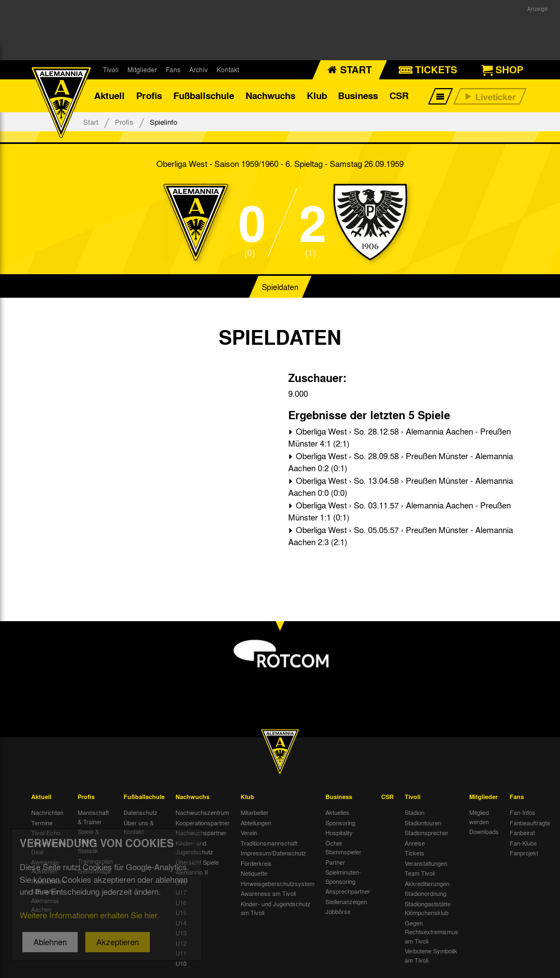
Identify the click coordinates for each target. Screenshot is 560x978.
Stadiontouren (423, 823)
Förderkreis (256, 863)
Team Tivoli (420, 873)
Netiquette (254, 873)
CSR (399, 96)
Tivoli (111, 70)
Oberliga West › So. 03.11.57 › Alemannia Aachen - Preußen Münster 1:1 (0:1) (399, 511)
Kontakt (228, 70)
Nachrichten (47, 812)
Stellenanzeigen (346, 901)
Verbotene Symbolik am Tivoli (431, 955)
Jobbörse (338, 911)
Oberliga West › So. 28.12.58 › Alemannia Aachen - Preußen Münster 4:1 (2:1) (399, 438)
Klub (317, 96)
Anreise (415, 843)
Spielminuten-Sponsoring (343, 876)
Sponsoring (340, 823)
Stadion (415, 812)
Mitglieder (142, 70)
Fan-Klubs (523, 843)
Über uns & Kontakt (139, 827)
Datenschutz (141, 812)
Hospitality (339, 832)
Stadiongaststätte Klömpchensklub (428, 908)
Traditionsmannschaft (269, 843)
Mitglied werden (479, 817)
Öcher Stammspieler (343, 847)
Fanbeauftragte (530, 823)
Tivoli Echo (46, 832)
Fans (173, 70)
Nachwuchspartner (201, 832)
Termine (42, 823)
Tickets (415, 853)
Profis (149, 96)
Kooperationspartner (203, 823)
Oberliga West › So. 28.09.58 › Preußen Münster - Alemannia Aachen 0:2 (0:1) (401, 462)
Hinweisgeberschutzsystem (278, 883)
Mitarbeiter (255, 812)
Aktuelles (337, 812)
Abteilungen (256, 823)
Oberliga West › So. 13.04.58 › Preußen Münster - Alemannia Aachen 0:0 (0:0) (401, 487)
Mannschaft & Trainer (93, 817)
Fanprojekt (524, 853)
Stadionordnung (425, 893)
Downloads (484, 831)
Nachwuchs (270, 96)
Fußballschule (204, 96)
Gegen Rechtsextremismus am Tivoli (431, 932)
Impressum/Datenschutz (273, 853)
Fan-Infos (523, 812)
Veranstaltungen (426, 863)
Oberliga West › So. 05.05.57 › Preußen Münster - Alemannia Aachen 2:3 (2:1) (401, 536)
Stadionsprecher (427, 832)
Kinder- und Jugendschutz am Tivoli (276, 908)
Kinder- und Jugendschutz (194, 847)
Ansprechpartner (348, 891)
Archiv (199, 70)
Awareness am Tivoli (268, 893)
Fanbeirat (522, 832)
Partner (335, 862)
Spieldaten (280, 287)
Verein (249, 832)
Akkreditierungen (427, 883)
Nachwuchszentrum (202, 812)
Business (358, 96)
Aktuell (109, 96)
